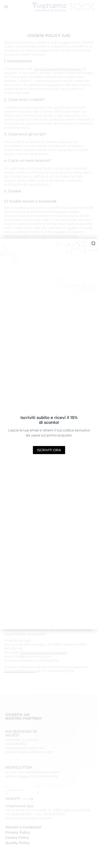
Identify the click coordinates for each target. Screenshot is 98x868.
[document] (49, 434)
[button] (93, 243)
